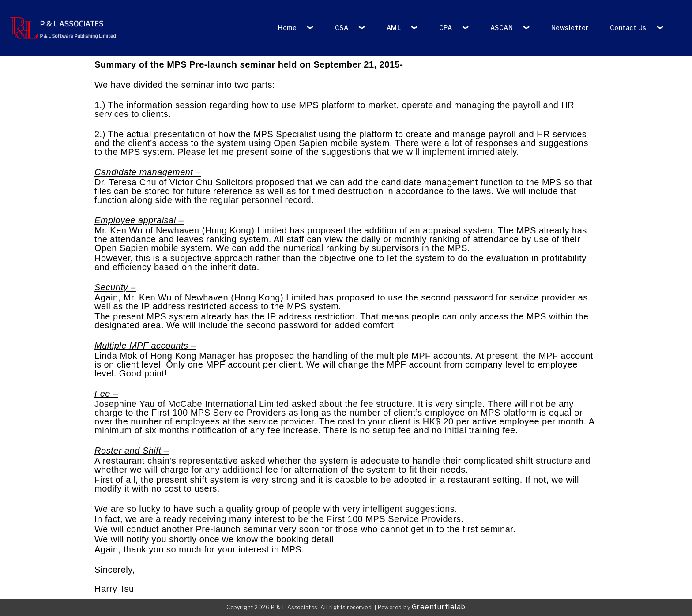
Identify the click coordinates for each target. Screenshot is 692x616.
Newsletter (570, 28)
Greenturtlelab (439, 607)
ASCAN (502, 28)
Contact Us (628, 28)
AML (394, 28)
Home (287, 28)
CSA (342, 28)
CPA (446, 28)
